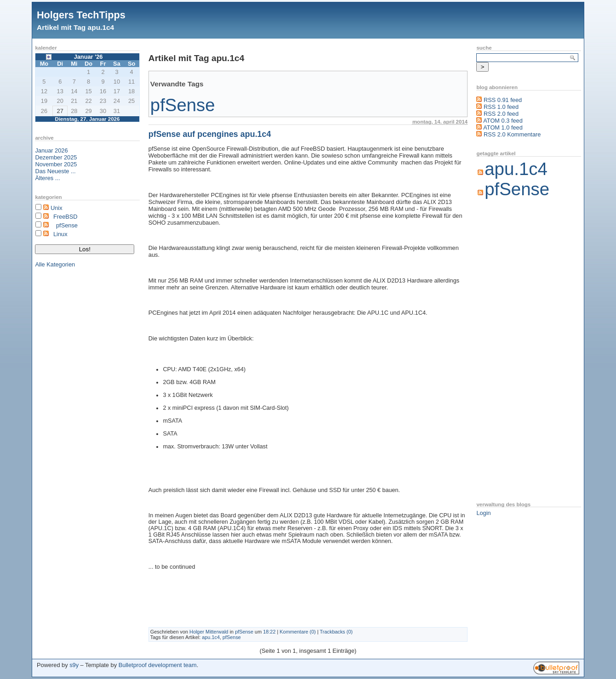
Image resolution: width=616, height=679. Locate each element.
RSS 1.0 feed (501, 107)
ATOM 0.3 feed (503, 121)
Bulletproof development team (158, 665)
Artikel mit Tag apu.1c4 (75, 27)
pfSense (67, 225)
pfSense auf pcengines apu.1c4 (210, 134)
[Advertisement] (513, 351)
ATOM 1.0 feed (503, 127)
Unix (57, 208)
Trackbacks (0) (337, 632)
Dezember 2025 (56, 157)
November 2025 (56, 164)
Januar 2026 (51, 150)
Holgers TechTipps (81, 15)
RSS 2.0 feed (501, 114)
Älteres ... (47, 178)
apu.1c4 (211, 637)
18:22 (269, 632)
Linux (60, 234)
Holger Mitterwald (209, 632)
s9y (74, 665)
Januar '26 (88, 57)
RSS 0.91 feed (503, 100)
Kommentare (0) (298, 632)
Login (483, 513)
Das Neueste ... (55, 171)
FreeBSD (66, 217)
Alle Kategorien (55, 264)
